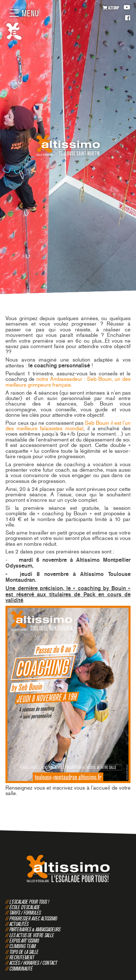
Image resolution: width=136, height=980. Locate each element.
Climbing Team (22, 946)
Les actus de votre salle (32, 935)
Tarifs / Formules (25, 913)
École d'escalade (25, 907)
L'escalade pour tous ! (29, 902)
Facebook (127, 18)
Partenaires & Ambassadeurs (35, 929)
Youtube (127, 7)
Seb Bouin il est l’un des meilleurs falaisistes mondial (68, 426)
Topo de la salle (24, 952)
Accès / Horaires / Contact (33, 963)
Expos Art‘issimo (24, 941)
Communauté (21, 969)
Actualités (19, 924)
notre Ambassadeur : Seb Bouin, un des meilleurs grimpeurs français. (68, 382)
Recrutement (22, 957)
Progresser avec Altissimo (33, 918)
